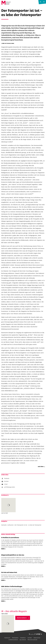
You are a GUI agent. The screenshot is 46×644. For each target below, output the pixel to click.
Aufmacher (11, 525)
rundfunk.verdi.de (13, 640)
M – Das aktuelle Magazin (14, 611)
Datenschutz (37, 638)
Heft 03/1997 (8, 506)
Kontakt (30, 638)
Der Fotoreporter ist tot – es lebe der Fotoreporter (28, 525)
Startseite (4, 525)
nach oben (41, 467)
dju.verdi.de (23, 640)
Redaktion (23, 638)
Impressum (7, 638)
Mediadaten (15, 638)
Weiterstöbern (22, 618)
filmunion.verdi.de (32, 640)
